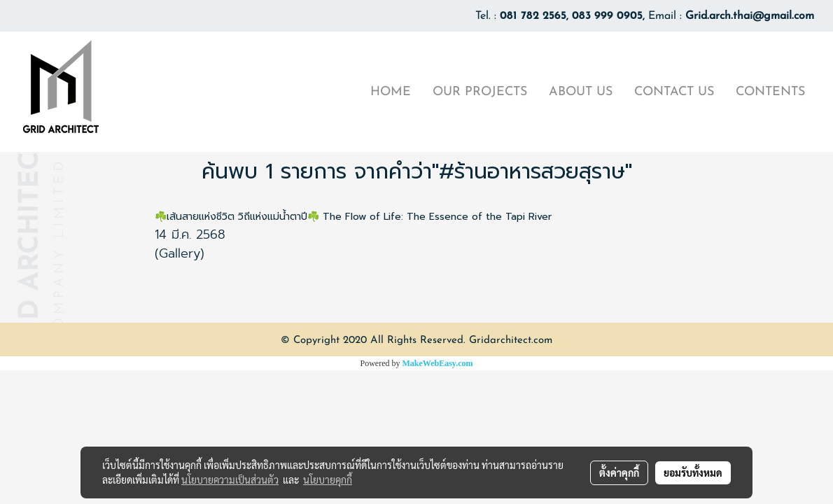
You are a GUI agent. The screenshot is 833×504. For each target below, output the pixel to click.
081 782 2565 (533, 16)
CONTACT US (674, 92)
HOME (391, 92)
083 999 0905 (607, 16)
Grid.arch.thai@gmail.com (750, 16)
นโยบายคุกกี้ (328, 479)
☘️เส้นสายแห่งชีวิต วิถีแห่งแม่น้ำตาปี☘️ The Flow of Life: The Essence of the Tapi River (353, 217)
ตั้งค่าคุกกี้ (619, 472)
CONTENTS (770, 92)
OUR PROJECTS (480, 92)
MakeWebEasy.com (438, 363)
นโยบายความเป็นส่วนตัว (230, 479)
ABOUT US (581, 92)
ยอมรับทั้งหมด (693, 472)
